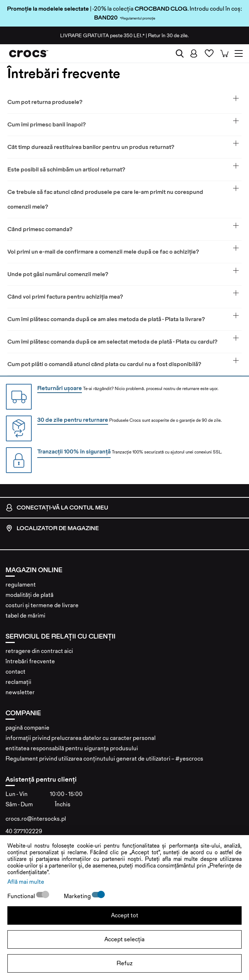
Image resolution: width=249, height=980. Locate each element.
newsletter (20, 692)
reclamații (18, 682)
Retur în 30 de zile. (168, 35)
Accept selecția (124, 939)
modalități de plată (30, 595)
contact (15, 672)
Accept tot (125, 915)
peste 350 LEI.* (102, 35)
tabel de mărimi (25, 616)
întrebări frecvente (30, 661)
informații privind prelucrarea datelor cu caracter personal (81, 738)
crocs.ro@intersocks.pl (36, 819)
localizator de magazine (52, 528)
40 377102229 (24, 831)
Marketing (78, 896)
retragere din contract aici (39, 651)
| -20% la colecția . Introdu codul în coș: (124, 9)
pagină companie (27, 728)
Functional (22, 896)
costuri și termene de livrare (42, 605)
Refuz (124, 963)
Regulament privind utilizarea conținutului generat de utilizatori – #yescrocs (104, 759)
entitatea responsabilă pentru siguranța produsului (72, 748)
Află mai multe (26, 882)
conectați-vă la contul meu (57, 508)
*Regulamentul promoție (138, 18)
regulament (21, 585)
